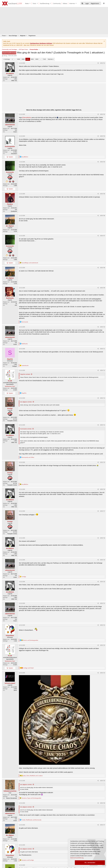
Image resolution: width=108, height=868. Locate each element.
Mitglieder (23, 36)
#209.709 (103, 288)
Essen (15, 132)
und (30, 263)
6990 (23, 59)
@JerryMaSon (27, 117)
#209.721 (103, 603)
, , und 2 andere (33, 776)
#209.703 (103, 136)
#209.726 (103, 803)
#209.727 (103, 825)
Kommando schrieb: (26, 429)
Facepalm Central (12, 421)
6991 (28, 59)
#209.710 (103, 327)
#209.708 (103, 268)
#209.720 (103, 582)
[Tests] (34, 3)
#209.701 (103, 63)
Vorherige (7, 59)
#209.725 (103, 781)
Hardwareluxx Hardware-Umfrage (41, 43)
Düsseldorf (14, 154)
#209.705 (103, 194)
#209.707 (103, 236)
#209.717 (103, 511)
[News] (27, 3)
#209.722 (103, 625)
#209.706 (103, 216)
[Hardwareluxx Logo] (12, 3)
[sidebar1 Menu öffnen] (104, 3)
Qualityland (14, 211)
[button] (30, 3)
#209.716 (103, 489)
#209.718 (103, 538)
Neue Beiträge (13, 36)
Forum (4, 36)
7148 (44, 59)
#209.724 (103, 673)
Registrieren (32, 36)
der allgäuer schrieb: (26, 402)
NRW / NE (14, 81)
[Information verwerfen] (104, 41)
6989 (19, 59)
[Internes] (72, 3)
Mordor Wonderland (12, 798)
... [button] (15, 59)
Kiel (16, 305)
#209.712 (103, 370)
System (11, 157)
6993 (37, 59)
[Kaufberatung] (44, 3)
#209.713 (103, 398)
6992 (32, 59)
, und (31, 798)
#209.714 (103, 425)
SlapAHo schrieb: (25, 374)
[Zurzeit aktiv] (10, 72)
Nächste (50, 59)
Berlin (15, 690)
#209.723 (103, 645)
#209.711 (103, 349)
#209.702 (103, 114)
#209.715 (103, 462)
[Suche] (82, 4)
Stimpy (5, 56)
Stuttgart (15, 366)
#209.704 (103, 162)
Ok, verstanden (90, 863)
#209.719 (103, 560)
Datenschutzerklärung (77, 858)
